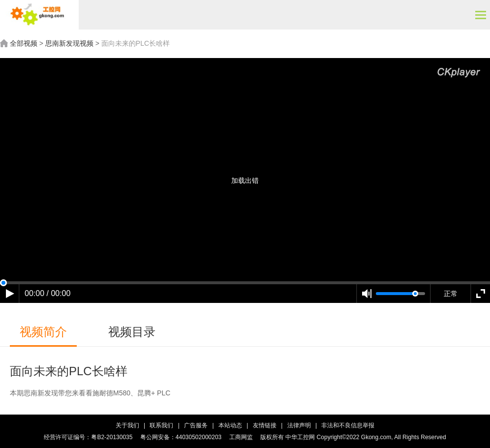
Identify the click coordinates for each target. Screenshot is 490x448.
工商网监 (241, 437)
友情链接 (265, 425)
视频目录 (132, 332)
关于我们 (127, 425)
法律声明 (299, 425)
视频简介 (43, 332)
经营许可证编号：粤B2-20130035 (88, 437)
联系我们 (161, 425)
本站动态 (231, 425)
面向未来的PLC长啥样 (136, 43)
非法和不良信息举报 (348, 425)
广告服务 (196, 425)
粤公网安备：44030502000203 (181, 437)
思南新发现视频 (69, 43)
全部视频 (24, 43)
